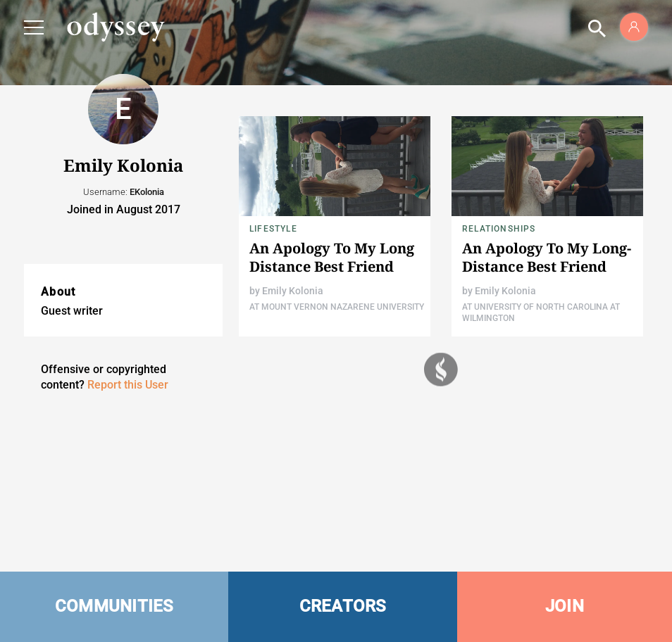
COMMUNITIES (114, 606)
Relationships (499, 229)
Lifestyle (273, 229)
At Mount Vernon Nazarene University (337, 307)
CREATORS (343, 606)
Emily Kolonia (293, 291)
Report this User (128, 385)
